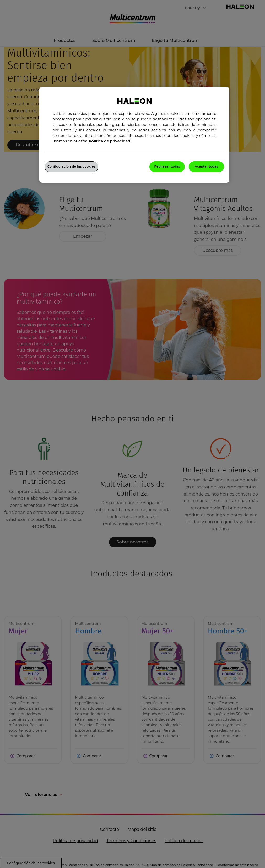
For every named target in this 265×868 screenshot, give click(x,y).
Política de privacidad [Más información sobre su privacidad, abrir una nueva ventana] (109, 141)
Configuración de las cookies (71, 166)
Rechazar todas (167, 166)
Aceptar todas (206, 166)
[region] (134, 135)
